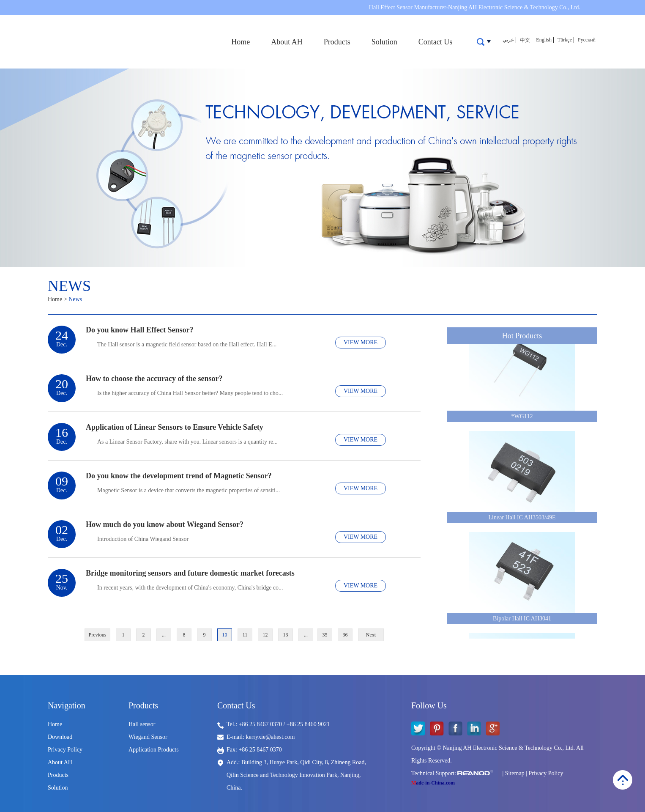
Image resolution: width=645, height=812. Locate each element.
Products (337, 42)
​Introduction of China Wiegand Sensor (143, 539)
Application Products (154, 750)
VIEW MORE (361, 342)
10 (225, 635)
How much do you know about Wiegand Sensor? (165, 524)
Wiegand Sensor (148, 737)
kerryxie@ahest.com (271, 737)
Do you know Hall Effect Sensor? (140, 330)
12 (265, 635)
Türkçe (565, 40)
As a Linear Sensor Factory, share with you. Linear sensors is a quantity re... (187, 442)
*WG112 (522, 418)
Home (241, 42)
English (544, 40)
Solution (384, 42)
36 (345, 635)
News (69, 286)
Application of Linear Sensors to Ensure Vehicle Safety (175, 427)
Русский (587, 40)
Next (371, 635)
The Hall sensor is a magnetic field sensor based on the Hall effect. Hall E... (187, 344)
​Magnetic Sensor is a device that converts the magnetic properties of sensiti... (189, 490)
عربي (508, 40)
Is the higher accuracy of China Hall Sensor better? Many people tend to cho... (190, 393)
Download (60, 737)
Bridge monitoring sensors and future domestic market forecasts (190, 573)
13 (286, 635)
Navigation (67, 705)
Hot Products (522, 336)
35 (325, 635)
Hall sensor (142, 724)
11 (245, 635)
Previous (98, 635)
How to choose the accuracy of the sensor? (154, 379)
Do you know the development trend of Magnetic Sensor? (179, 476)
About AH (287, 42)
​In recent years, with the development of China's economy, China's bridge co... (190, 588)
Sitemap (515, 773)
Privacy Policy (65, 750)
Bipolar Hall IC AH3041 (522, 620)
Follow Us (429, 705)
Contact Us (436, 42)
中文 (525, 40)
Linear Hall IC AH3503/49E (522, 519)
